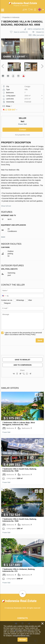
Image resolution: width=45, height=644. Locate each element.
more (3, 234)
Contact (22, 126)
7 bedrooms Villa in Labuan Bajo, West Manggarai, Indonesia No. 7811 (19, 420)
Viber (30, 297)
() (26, 9)
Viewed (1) (40, 32)
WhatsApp (20, 297)
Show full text (6, 203)
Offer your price (38, 35)
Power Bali (22, 121)
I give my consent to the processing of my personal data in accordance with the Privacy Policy (23, 330)
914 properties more (22, 131)
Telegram (7, 300)
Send (40, 337)
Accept (22, 640)
